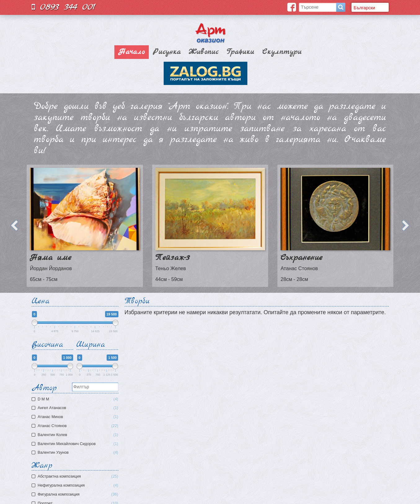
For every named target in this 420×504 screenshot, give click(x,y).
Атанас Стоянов (76, 426)
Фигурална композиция (78, 495)
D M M (76, 399)
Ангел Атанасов (76, 408)
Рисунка (167, 52)
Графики (240, 52)
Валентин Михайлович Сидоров (76, 444)
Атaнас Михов (76, 417)
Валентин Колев (76, 435)
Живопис (204, 52)
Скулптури (282, 52)
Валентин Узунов (76, 453)
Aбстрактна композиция (78, 477)
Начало (132, 52)
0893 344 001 (64, 7)
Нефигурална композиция (78, 486)
